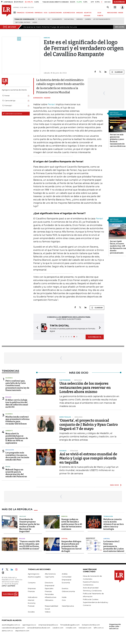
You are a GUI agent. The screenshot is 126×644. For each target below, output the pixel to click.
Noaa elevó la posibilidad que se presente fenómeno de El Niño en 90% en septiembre (17, 438)
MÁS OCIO (114, 485)
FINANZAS (21, 13)
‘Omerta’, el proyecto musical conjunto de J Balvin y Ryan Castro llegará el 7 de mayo (89, 425)
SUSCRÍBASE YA (95, 337)
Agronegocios (34, 574)
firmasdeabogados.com (70, 625)
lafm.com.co (99, 628)
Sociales (31, 612)
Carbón (88, 19)
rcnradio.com (71, 628)
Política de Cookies (91, 599)
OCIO (46, 13)
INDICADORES (112, 13)
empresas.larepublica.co (48, 625)
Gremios (79, 19)
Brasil (8, 467)
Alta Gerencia (50, 574)
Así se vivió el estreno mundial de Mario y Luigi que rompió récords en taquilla (88, 458)
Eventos (65, 588)
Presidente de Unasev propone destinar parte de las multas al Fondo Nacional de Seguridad (29, 525)
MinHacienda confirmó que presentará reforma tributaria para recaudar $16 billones (17, 420)
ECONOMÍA (30, 13)
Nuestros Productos (91, 582)
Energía (64, 516)
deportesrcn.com (22, 631)
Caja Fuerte (49, 577)
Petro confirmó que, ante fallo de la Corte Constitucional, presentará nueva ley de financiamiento (17, 386)
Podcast (31, 606)
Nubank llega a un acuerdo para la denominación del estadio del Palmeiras (16, 473)
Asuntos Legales (34, 577)
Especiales (49, 588)
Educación (10, 450)
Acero (35, 22)
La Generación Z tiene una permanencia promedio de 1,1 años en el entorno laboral (114, 546)
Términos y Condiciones (92, 591)
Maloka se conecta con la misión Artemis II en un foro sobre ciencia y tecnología (114, 524)
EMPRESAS (39, 13)
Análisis (65, 574)
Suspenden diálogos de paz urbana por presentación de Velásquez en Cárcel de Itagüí (71, 546)
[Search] (108, 7)
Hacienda (9, 378)
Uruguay (23, 516)
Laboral (107, 539)
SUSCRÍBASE (119, 2)
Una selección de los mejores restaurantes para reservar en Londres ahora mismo (85, 388)
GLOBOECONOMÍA (55, 13)
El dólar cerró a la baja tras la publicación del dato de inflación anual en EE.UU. (17, 403)
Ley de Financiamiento (102, 19)
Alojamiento (57, 19)
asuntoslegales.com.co (11, 625)
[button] (37, 328)
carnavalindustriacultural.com (39, 628)
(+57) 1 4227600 (8, 586)
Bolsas (8, 397)
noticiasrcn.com (85, 628)
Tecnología (108, 516)
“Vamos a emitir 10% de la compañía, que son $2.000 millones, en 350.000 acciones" (29, 545)
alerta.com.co (7, 631)
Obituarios (49, 600)
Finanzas (31, 591)
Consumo (32, 583)
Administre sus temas (12, 114)
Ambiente (9, 431)
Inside (64, 597)
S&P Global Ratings (23, 22)
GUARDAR (117, 72)
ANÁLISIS (79, 13)
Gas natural (69, 19)
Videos (48, 612)
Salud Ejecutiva (68, 606)
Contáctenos (88, 585)
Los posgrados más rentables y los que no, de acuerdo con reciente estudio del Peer (17, 456)
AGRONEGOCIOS (69, 13)
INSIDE (121, 13)
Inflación (42, 19)
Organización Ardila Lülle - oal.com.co (115, 626)
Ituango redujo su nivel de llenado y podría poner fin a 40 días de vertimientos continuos (72, 524)
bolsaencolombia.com (91, 625)
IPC (49, 19)
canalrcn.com (58, 628)
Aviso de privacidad (91, 588)
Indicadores (33, 597)
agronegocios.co (29, 625)
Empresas (32, 588)
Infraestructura (51, 597)
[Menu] (15, 12)
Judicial (64, 539)
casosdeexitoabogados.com (13, 628)
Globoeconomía (68, 591)
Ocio (64, 600)
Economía (66, 583)
